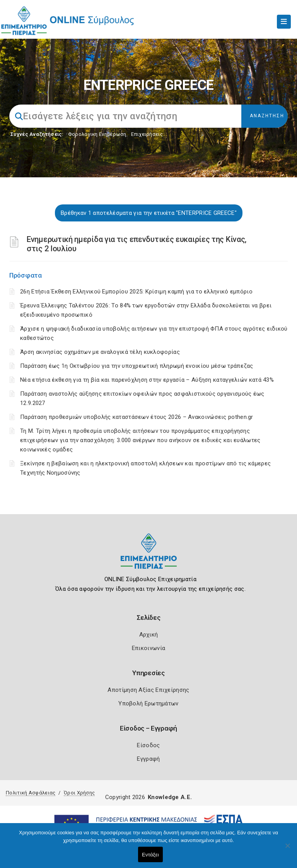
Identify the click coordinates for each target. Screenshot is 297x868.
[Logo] (149, 557)
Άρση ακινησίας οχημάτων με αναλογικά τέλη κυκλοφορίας (100, 352)
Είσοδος (148, 745)
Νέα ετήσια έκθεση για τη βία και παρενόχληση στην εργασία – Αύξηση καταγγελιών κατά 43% (147, 380)
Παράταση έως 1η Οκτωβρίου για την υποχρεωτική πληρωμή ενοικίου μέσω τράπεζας (137, 366)
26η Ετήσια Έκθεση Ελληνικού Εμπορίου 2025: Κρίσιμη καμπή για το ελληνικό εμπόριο (136, 292)
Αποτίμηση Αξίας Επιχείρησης (148, 690)
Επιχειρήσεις (147, 134)
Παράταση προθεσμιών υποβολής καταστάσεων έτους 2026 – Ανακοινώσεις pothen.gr (137, 417)
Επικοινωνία (148, 648)
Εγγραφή (148, 759)
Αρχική (149, 635)
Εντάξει (150, 855)
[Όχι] (287, 849)
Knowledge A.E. (170, 797)
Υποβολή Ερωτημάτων (148, 703)
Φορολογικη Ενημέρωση (97, 134)
